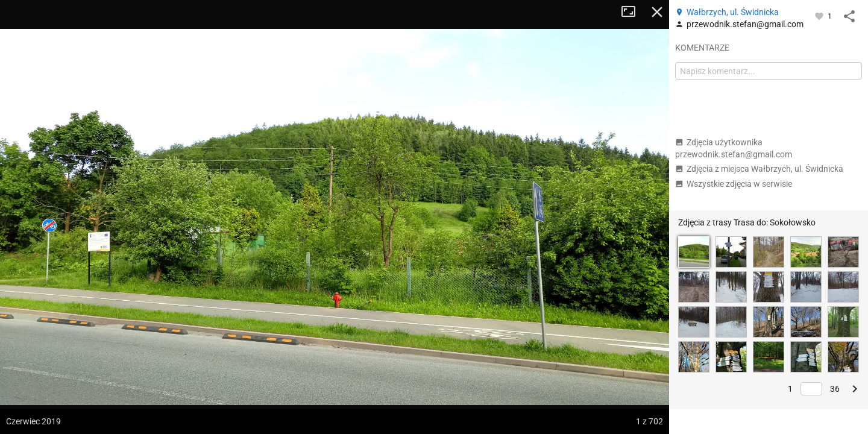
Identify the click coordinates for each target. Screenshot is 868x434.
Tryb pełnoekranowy (633, 12)
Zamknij (657, 12)
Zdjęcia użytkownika (734, 148)
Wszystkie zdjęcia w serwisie (734, 184)
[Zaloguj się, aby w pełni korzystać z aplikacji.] (820, 16)
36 (835, 389)
